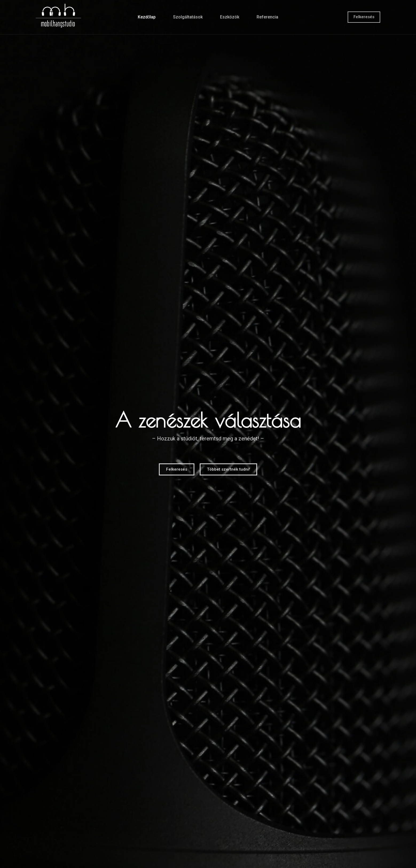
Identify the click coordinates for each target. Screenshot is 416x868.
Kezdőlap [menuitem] (147, 17)
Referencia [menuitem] (267, 17)
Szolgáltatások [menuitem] (188, 17)
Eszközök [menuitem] (230, 17)
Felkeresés (364, 17)
